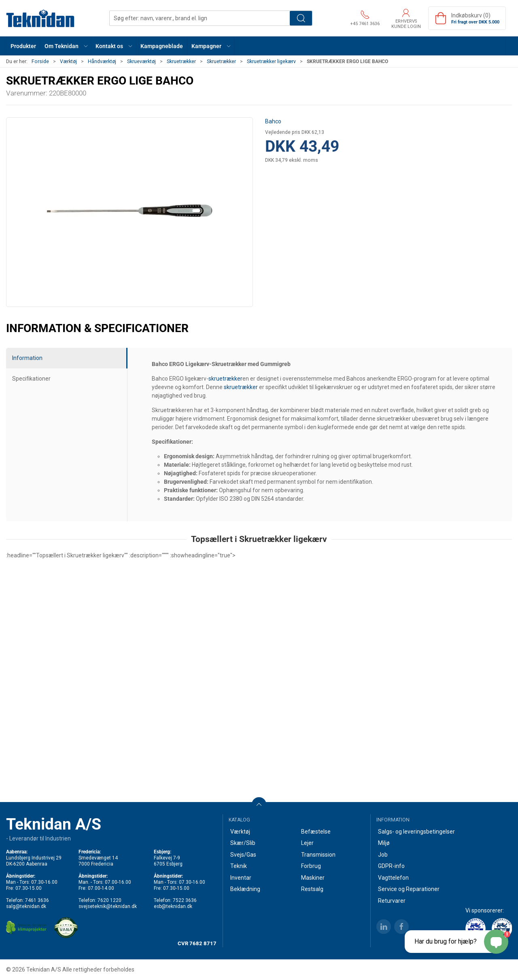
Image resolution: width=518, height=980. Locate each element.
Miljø (384, 843)
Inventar (241, 878)
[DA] (40, 18)
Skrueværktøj (141, 61)
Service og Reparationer (409, 889)
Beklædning (245, 889)
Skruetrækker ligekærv (271, 61)
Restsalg (312, 889)
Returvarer (392, 901)
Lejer (307, 843)
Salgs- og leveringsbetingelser (416, 832)
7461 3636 (37, 900)
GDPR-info (391, 866)
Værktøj (68, 61)
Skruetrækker (181, 61)
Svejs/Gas (243, 855)
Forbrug (311, 866)
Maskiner (313, 878)
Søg (301, 18)
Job (383, 855)
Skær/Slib (243, 843)
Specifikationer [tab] (31, 379)
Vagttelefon (393, 878)
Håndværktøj (102, 61)
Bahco (273, 121)
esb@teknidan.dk (173, 906)
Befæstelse (316, 832)
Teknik (239, 866)
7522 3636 (185, 900)
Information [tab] (27, 358)
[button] (66, 46)
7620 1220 (109, 900)
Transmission (318, 855)
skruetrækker (225, 379)
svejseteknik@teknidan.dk (108, 906)
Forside (40, 61)
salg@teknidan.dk (26, 906)
